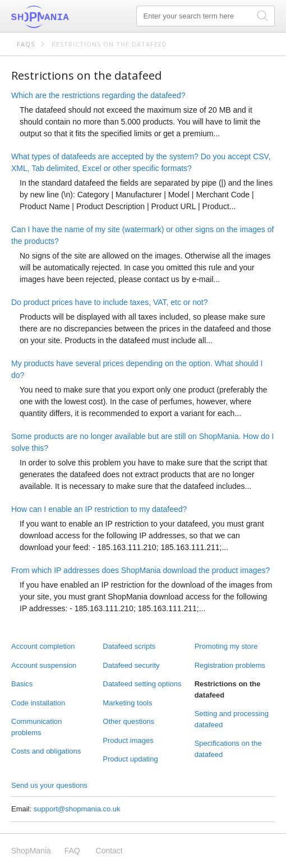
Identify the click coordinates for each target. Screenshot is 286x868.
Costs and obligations (46, 751)
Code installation (38, 703)
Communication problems (36, 727)
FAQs (26, 44)
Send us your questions (49, 785)
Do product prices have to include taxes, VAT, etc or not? (109, 302)
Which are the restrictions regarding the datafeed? (98, 95)
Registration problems (230, 665)
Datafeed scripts (129, 646)
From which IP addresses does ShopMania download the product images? (140, 570)
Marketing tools (127, 703)
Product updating (130, 759)
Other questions (128, 721)
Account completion (43, 646)
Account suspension (44, 665)
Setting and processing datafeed (232, 719)
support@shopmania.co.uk (77, 809)
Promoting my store (226, 646)
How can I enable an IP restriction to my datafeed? (99, 509)
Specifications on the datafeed (228, 749)
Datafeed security (131, 665)
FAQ (72, 851)
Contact (109, 851)
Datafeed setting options (142, 684)
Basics (22, 684)
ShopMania (67, 17)
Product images (128, 740)
